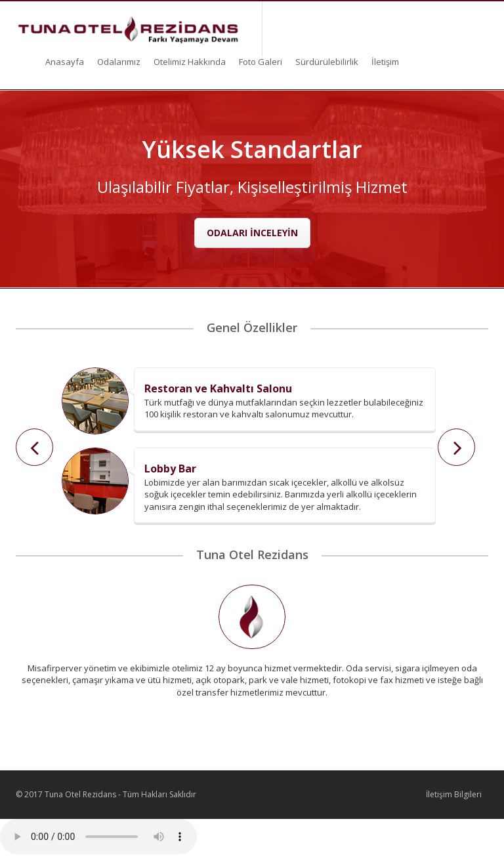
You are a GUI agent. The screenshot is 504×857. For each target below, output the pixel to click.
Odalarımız (119, 62)
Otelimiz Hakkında (190, 62)
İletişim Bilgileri (454, 794)
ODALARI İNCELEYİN (252, 233)
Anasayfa (65, 62)
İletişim (385, 62)
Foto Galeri (261, 62)
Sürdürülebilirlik (327, 62)
